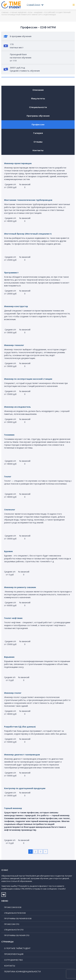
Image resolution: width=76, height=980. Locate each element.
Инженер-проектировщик (18, 163)
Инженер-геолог (13, 693)
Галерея (38, 133)
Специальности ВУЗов (15, 913)
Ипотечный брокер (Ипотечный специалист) (28, 234)
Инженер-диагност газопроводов (22, 755)
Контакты (38, 150)
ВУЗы (30, 12)
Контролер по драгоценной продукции (25, 788)
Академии (38, 12)
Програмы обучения (38, 116)
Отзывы (38, 142)
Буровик (9, 551)
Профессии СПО (12, 924)
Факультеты (38, 99)
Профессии (38, 125)
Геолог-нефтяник (13, 618)
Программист (11, 273)
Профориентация (14, 954)
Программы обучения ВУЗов (18, 918)
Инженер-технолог (14, 345)
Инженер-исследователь (17, 407)
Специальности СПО (14, 930)
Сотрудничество (13, 960)
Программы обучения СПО (17, 935)
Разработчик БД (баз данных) (20, 727)
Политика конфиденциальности (22, 971)
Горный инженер (13, 808)
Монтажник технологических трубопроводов (28, 200)
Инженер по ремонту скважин (20, 587)
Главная (5, 12)
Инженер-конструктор (16, 306)
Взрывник (9, 657)
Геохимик (9, 435)
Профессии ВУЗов (13, 907)
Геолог (8, 477)
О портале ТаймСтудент (17, 948)
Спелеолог (10, 510)
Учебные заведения (18, 12)
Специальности (38, 107)
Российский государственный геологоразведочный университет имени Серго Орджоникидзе (36, 14)
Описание (38, 90)
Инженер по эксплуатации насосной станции (28, 379)
